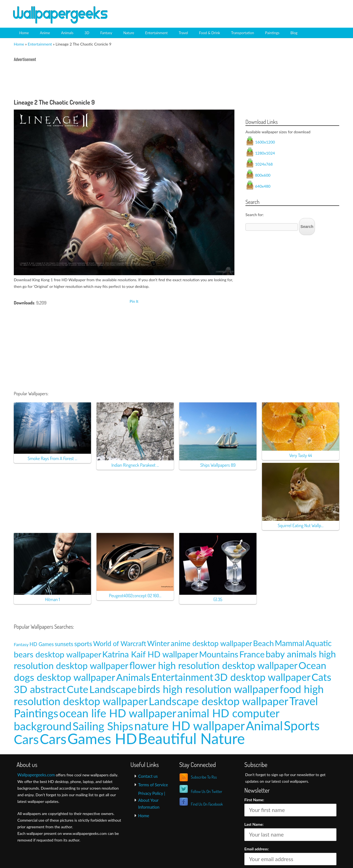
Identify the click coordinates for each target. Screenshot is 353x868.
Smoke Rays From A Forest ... (52, 458)
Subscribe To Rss (204, 777)
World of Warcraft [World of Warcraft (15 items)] (120, 643)
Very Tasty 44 (301, 455)
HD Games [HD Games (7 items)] (42, 644)
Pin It (134, 301)
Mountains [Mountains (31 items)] (219, 654)
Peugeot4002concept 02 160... (135, 595)
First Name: (254, 800)
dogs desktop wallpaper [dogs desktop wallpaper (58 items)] (65, 677)
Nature (129, 33)
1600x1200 (265, 142)
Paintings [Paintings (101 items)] (36, 713)
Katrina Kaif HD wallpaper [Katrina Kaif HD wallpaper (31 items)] (150, 654)
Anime (45, 33)
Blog (294, 33)
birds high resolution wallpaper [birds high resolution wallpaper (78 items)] (208, 689)
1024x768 (264, 164)
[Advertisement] (277, 10)
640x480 (263, 186)
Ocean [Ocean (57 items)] (312, 665)
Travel (183, 33)
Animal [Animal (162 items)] (264, 725)
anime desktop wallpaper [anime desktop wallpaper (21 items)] (211, 643)
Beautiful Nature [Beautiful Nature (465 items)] (192, 738)
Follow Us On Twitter (207, 791)
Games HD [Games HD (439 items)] (102, 738)
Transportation (243, 33)
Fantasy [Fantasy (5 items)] (21, 644)
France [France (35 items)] (252, 654)
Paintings (272, 33)
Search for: (255, 215)
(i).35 (218, 599)
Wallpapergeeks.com (36, 775)
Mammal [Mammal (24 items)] (289, 643)
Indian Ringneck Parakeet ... (135, 465)
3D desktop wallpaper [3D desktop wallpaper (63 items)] (262, 677)
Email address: (257, 849)
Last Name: (254, 824)
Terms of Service (153, 785)
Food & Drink (210, 33)
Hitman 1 (52, 599)
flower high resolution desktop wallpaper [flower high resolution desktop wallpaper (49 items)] (213, 665)
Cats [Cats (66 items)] (321, 677)
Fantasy (106, 33)
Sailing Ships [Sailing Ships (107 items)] (103, 726)
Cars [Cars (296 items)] (53, 739)
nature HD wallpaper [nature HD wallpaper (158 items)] (190, 726)
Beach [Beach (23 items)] (264, 643)
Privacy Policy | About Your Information (152, 800)
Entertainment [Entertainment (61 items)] (182, 677)
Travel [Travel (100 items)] (304, 701)
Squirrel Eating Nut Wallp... (301, 525)
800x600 (263, 175)
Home (24, 33)
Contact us (148, 776)
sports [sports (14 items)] (83, 643)
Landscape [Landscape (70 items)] (113, 689)
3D (87, 33)
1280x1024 (265, 153)
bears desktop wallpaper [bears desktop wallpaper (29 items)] (58, 654)
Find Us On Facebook (207, 804)
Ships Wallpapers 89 (218, 465)
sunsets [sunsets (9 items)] (64, 644)
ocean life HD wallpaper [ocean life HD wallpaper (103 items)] (118, 713)
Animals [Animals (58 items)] (133, 677)
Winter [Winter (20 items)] (159, 643)
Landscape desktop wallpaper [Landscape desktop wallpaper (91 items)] (218, 701)
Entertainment (157, 33)
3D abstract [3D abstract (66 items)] (40, 689)
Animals (67, 33)
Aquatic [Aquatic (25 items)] (319, 643)
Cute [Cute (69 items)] (77, 689)
